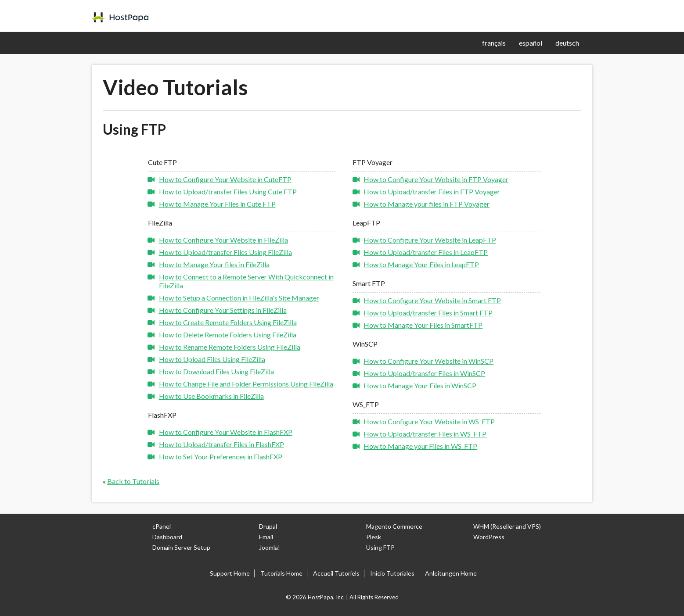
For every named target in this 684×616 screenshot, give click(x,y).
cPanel (162, 526)
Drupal (268, 526)
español (531, 43)
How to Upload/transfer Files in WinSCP (424, 373)
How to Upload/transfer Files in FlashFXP (221, 444)
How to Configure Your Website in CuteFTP (225, 179)
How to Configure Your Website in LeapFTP (430, 240)
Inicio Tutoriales (392, 573)
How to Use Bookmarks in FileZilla (211, 396)
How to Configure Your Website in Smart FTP (432, 300)
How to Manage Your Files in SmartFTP (423, 325)
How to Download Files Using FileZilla (216, 371)
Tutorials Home (281, 573)
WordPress (489, 537)
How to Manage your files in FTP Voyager (427, 204)
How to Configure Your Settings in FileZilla (223, 310)
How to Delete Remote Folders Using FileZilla (228, 335)
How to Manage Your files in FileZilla (214, 264)
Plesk (374, 537)
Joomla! (270, 547)
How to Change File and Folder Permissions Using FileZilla (246, 384)
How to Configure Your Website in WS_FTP (429, 421)
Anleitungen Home (451, 573)
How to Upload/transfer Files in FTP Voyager (432, 192)
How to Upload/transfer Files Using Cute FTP (228, 192)
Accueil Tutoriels (336, 573)
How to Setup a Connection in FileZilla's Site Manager (239, 298)
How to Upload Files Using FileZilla (212, 359)
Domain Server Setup (181, 547)
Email (266, 537)
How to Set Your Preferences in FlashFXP (221, 457)
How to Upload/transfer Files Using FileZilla (225, 252)
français (494, 43)
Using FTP (380, 547)
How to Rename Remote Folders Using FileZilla (230, 347)
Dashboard (167, 537)
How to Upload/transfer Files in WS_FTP (425, 434)
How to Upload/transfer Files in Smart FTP (428, 313)
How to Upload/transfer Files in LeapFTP (426, 252)
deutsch (567, 43)
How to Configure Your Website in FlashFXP (226, 432)
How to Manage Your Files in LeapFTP (421, 264)
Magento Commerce (394, 526)
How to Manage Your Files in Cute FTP (217, 204)
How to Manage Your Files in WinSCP (420, 385)
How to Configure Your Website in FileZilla (223, 240)
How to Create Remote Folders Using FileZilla (228, 322)
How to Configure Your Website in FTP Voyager (436, 179)
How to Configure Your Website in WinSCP (428, 361)
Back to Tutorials (133, 481)
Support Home (230, 573)
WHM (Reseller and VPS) (507, 526)
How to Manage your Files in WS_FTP (420, 446)
